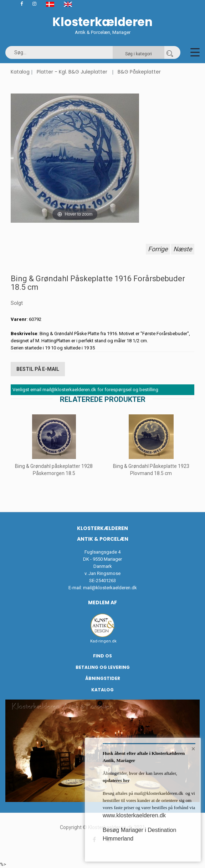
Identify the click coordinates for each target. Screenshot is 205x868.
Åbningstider (103, 678)
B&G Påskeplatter (139, 72)
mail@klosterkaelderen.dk (110, 588)
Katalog (20, 72)
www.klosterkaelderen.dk (134, 815)
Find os (102, 656)
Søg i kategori (139, 54)
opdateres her (116, 780)
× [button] (193, 749)
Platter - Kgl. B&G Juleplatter (72, 72)
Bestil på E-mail (38, 369)
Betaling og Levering (103, 667)
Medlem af (102, 602)
